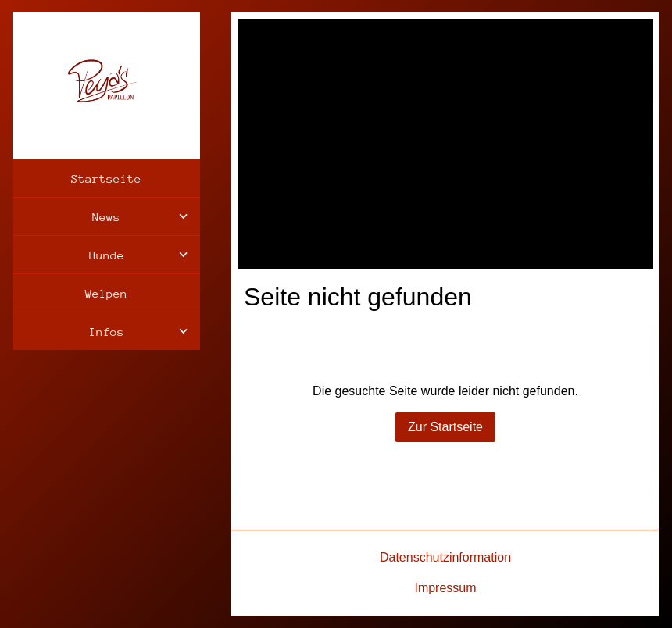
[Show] (183, 216)
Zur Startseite (445, 427)
